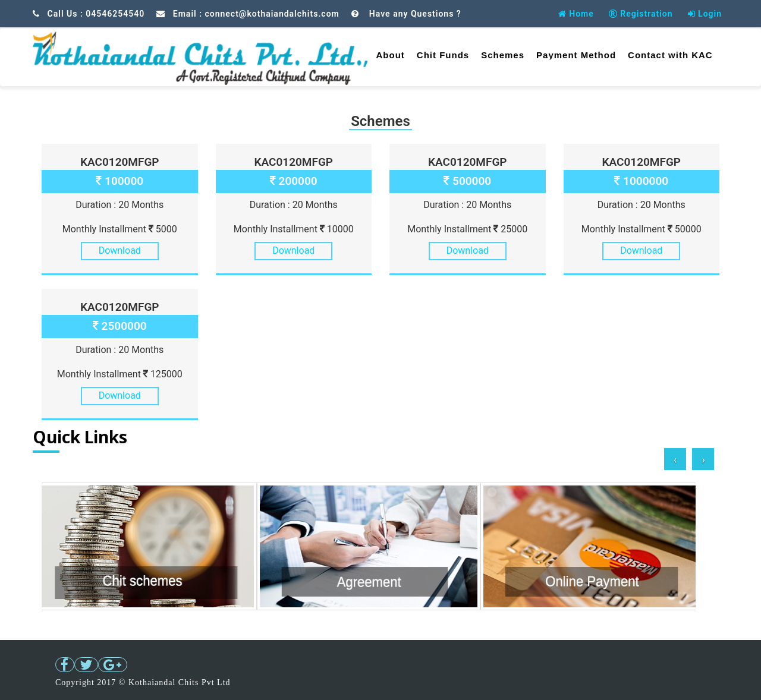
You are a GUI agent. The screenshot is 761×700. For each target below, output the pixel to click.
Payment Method (576, 55)
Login (705, 14)
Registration (641, 14)
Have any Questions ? (413, 14)
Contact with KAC (670, 55)
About (391, 55)
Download (120, 250)
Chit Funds (443, 55)
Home (576, 14)
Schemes (503, 55)
